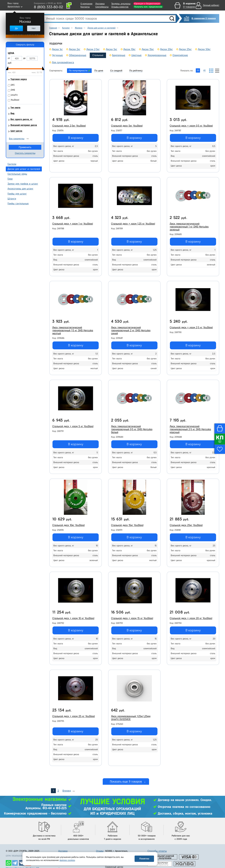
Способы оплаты (157, 851)
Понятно (144, 859)
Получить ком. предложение (148, 7)
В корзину (76, 138)
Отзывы (100, 851)
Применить (25, 147)
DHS (13, 90)
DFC (13, 85)
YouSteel (15, 100)
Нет (34, 28)
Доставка (100, 4)
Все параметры (17, 139)
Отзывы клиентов (120, 7)
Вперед (67, 791)
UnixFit (14, 95)
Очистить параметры (25, 153)
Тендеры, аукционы (121, 4)
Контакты (85, 7)
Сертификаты (102, 7)
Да (16, 28)
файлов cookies (67, 860)
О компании (86, 4)
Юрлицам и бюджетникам (147, 4)
